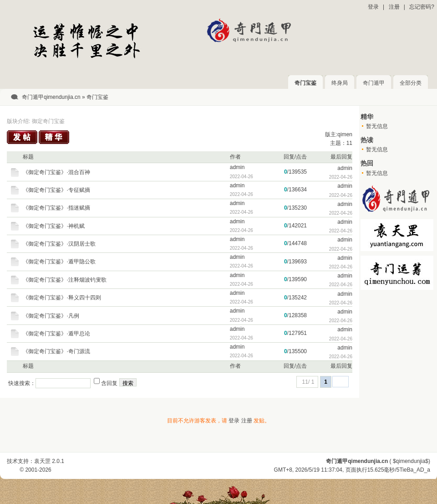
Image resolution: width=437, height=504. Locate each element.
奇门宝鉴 (305, 83)
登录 (373, 7)
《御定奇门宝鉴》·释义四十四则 (62, 298)
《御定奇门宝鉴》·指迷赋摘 (56, 208)
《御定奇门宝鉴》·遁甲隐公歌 (59, 262)
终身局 (340, 83)
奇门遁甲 (374, 83)
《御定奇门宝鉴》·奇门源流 (56, 351)
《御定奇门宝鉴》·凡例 (51, 316)
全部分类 (411, 83)
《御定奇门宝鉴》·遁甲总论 (56, 334)
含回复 (109, 383)
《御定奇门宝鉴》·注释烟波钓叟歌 (64, 280)
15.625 (376, 470)
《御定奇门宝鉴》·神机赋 (53, 226)
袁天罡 (42, 461)
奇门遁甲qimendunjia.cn (51, 97)
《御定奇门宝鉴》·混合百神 (56, 172)
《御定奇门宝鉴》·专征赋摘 (56, 190)
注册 (394, 7)
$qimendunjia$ (411, 461)
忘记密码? (422, 7)
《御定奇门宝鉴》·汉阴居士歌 (59, 244)
